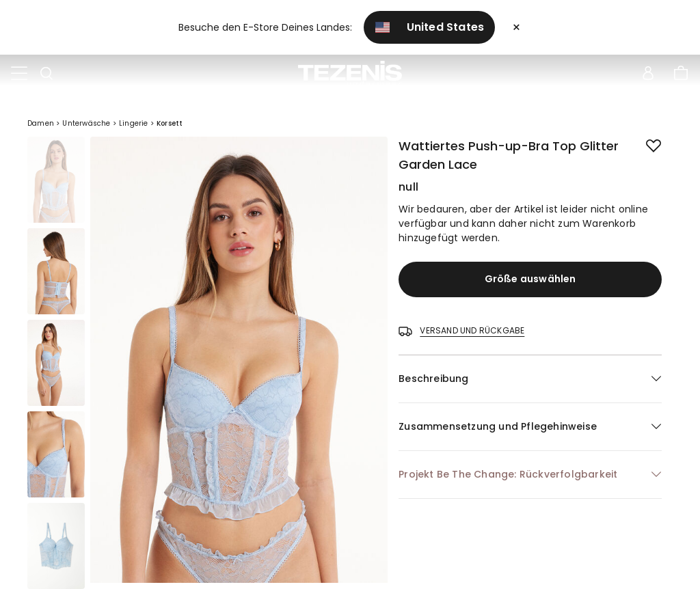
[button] (530, 379)
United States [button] (430, 27)
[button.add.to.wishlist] (643, 143)
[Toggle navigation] (19, 74)
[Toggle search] (46, 74)
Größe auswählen (530, 279)
